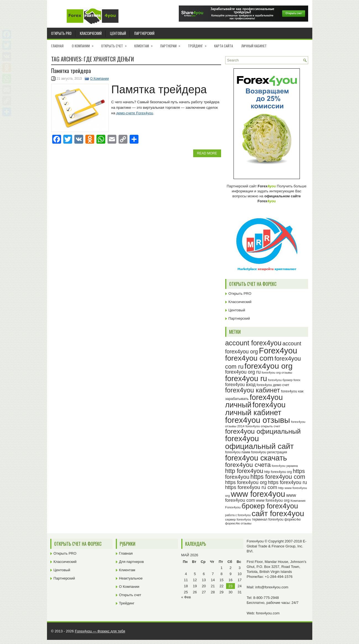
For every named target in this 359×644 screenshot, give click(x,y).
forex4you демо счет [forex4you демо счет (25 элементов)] (273, 385)
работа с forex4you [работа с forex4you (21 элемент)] (238, 515)
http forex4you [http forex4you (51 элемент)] (244, 471)
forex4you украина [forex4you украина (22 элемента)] (285, 466)
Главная (57, 46)
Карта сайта (224, 46)
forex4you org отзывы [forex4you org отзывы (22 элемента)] (277, 373)
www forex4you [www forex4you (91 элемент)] (258, 494)
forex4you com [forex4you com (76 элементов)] (249, 358)
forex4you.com (268, 613)
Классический (91, 33)
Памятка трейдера (71, 71)
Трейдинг (199, 44)
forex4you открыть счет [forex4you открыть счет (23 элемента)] (263, 426)
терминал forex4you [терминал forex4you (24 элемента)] (268, 519)
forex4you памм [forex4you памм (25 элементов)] (238, 452)
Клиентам (145, 44)
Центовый (118, 33)
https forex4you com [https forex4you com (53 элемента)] (278, 477)
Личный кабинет (254, 46)
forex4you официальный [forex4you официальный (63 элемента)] (263, 431)
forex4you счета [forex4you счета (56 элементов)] (248, 465)
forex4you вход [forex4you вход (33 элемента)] (240, 384)
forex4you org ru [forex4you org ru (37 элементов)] (243, 372)
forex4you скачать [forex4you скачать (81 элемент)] (256, 458)
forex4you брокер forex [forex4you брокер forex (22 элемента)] (284, 380)
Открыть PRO (61, 33)
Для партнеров (132, 562)
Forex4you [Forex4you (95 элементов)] (278, 351)
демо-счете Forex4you (135, 113)
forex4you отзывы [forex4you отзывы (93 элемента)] (258, 420)
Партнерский (144, 33)
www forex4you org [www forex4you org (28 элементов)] (273, 500)
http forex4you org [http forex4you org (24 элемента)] (278, 472)
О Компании (84, 44)
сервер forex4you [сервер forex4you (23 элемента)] (238, 519)
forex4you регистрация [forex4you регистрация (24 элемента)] (269, 452)
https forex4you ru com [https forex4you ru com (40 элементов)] (251, 487)
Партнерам (172, 44)
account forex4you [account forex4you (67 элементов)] (253, 343)
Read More (207, 153)
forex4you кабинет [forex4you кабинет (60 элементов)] (253, 390)
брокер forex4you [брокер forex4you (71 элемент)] (270, 506)
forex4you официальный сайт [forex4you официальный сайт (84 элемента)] (260, 442)
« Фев (186, 597)
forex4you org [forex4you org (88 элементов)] (269, 366)
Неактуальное (131, 578)
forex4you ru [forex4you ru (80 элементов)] (246, 378)
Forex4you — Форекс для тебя (100, 631)
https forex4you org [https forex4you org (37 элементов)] (246, 482)
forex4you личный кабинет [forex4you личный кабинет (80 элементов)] (256, 408)
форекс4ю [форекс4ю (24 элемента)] (293, 519)
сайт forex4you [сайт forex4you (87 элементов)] (278, 514)
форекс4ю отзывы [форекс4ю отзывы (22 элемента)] (238, 523)
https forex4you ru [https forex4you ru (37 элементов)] (287, 482)
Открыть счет (116, 44)
